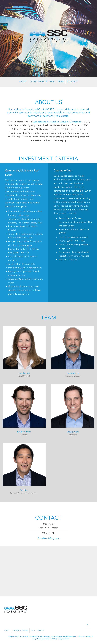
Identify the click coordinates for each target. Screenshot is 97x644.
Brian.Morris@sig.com (49, 538)
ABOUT (23, 82)
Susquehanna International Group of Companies (57, 122)
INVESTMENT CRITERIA (42, 82)
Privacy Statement (63, 639)
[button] (24, 352)
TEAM (61, 82)
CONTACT (72, 82)
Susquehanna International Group (30, 636)
